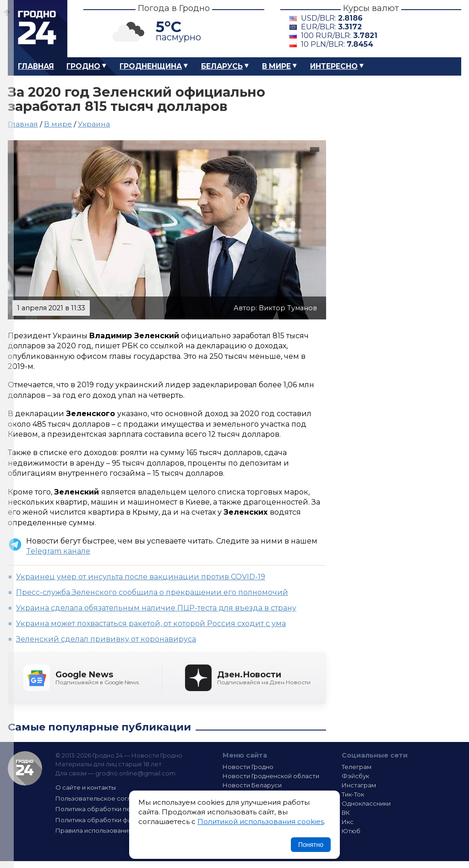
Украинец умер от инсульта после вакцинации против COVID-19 (141, 577)
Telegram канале (58, 551)
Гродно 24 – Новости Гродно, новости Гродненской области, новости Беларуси (38, 29)
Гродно (83, 66)
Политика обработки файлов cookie (112, 820)
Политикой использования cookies (261, 821)
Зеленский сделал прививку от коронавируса (106, 639)
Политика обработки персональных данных (124, 809)
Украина (94, 124)
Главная (36, 66)
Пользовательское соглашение (105, 798)
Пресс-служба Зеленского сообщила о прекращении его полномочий (152, 592)
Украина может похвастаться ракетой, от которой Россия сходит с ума (151, 624)
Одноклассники (366, 803)
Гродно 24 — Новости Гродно (25, 768)
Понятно (311, 845)
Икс (348, 822)
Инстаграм (359, 785)
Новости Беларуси (252, 785)
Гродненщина (151, 66)
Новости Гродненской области (271, 776)
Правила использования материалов (114, 830)
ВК (346, 813)
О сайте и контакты (86, 787)
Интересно (334, 66)
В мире (276, 66)
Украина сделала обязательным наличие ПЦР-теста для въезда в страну (156, 608)
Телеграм (357, 767)
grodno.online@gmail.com (135, 773)
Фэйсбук (355, 776)
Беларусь (222, 66)
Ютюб (351, 831)
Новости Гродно (248, 767)
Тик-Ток (353, 794)
